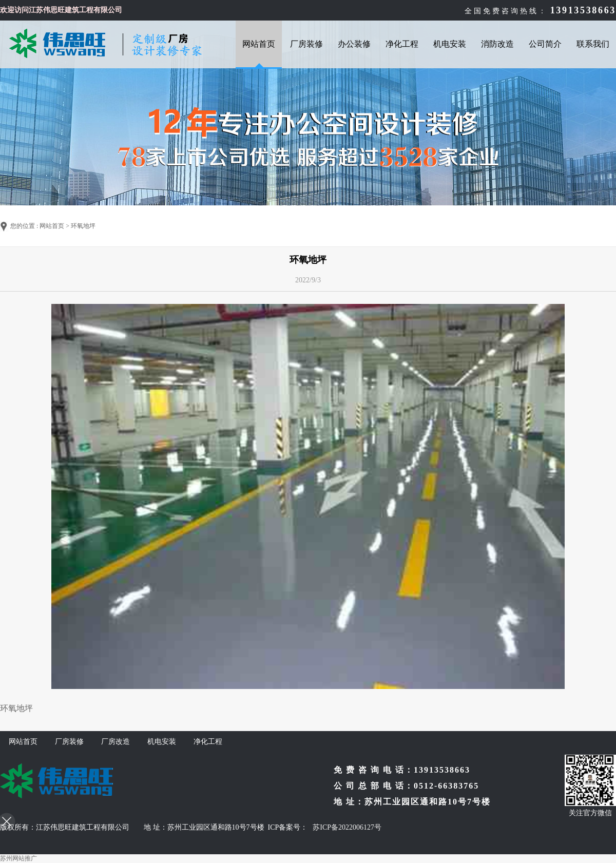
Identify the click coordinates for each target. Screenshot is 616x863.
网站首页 (259, 44)
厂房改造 (115, 742)
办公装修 (354, 44)
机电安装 (450, 44)
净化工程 (402, 44)
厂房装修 (306, 44)
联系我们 (593, 44)
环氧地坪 (83, 226)
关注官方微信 (590, 813)
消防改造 (497, 44)
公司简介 (545, 44)
